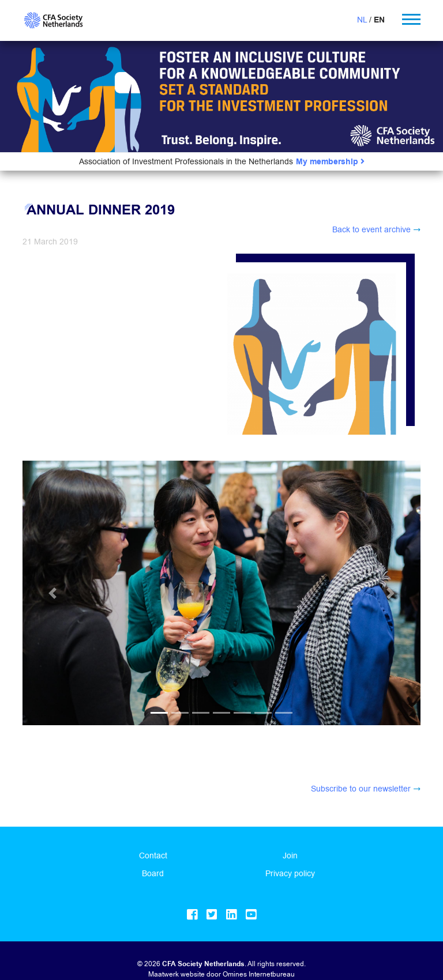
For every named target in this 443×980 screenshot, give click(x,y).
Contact (153, 838)
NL (362, 20)
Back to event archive (371, 229)
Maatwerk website (177, 957)
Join (290, 838)
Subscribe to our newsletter (361, 771)
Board (153, 856)
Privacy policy (290, 856)
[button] (52, 489)
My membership (330, 162)
